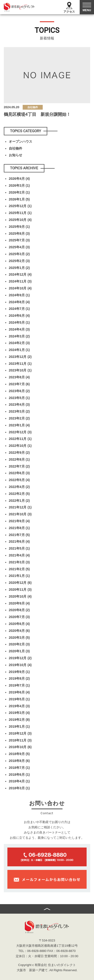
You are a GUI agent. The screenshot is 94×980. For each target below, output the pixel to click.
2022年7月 (19, 466)
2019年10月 (20, 665)
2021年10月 (20, 514)
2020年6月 (19, 624)
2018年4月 (19, 781)
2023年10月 (20, 370)
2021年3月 (19, 562)
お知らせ (16, 155)
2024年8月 (19, 302)
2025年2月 (19, 261)
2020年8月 (19, 610)
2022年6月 (19, 473)
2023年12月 (20, 357)
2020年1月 (19, 651)
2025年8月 (19, 234)
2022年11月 (20, 439)
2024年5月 (19, 322)
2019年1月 (19, 726)
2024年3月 (19, 336)
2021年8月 (19, 528)
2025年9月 (19, 227)
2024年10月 (20, 288)
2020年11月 (20, 590)
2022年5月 (19, 480)
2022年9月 (19, 453)
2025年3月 (19, 254)
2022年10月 (20, 446)
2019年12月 (20, 658)
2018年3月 (19, 788)
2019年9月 (19, 672)
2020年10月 (20, 596)
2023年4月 (19, 405)
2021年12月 (20, 507)
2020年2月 (19, 644)
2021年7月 (19, 535)
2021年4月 (19, 555)
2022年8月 (19, 459)
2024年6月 (19, 316)
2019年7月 (19, 685)
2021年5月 (19, 548)
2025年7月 (19, 240)
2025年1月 (19, 268)
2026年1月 (19, 199)
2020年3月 (19, 638)
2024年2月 (19, 343)
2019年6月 (19, 692)
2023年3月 (19, 411)
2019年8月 (19, 678)
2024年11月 (20, 281)
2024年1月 (19, 350)
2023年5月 (19, 398)
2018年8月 (19, 761)
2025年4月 (19, 247)
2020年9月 (19, 603)
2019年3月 (19, 713)
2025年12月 (20, 206)
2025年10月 (20, 220)
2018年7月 (19, 768)
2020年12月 (20, 583)
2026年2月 (19, 192)
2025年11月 (20, 213)
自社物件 (16, 148)
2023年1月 (19, 425)
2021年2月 (19, 569)
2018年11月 (20, 740)
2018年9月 (19, 754)
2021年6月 (19, 541)
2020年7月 (19, 617)
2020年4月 (19, 631)
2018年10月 (20, 747)
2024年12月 (20, 274)
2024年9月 (19, 295)
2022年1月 (19, 501)
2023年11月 (20, 364)
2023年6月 (19, 391)
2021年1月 (19, 576)
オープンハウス (21, 141)
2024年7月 (19, 309)
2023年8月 (19, 377)
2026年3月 (19, 185)
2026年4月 (19, 179)
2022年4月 (19, 487)
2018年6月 (19, 775)
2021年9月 (19, 521)
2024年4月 (19, 329)
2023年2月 (19, 418)
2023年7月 (19, 384)
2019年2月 (19, 720)
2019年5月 (19, 699)
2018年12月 (20, 733)
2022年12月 (20, 432)
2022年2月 (19, 494)
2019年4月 (19, 706)
